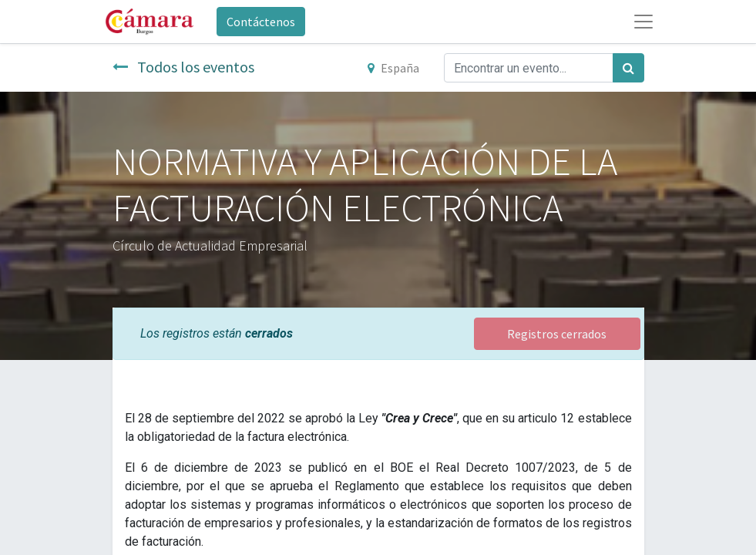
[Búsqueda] (628, 68)
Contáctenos (261, 22)
